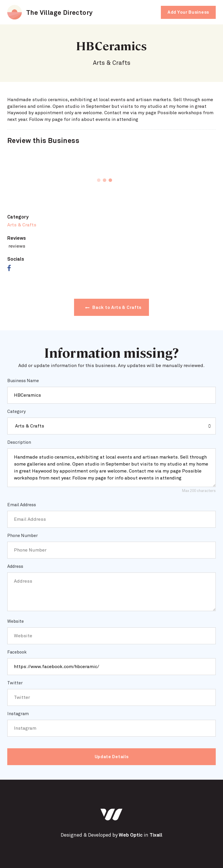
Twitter (15, 683)
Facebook (17, 652)
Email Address (22, 505)
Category (16, 412)
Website (16, 621)
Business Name (23, 381)
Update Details (112, 757)
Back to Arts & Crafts (113, 308)
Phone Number (23, 536)
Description (19, 442)
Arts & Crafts (22, 225)
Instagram (18, 714)
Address (15, 567)
